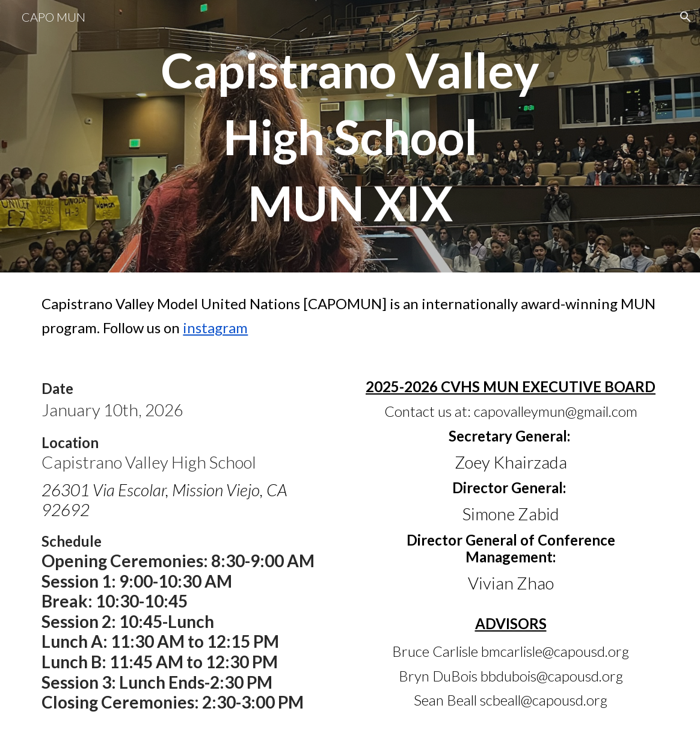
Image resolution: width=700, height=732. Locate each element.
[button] (686, 17)
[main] (350, 136)
